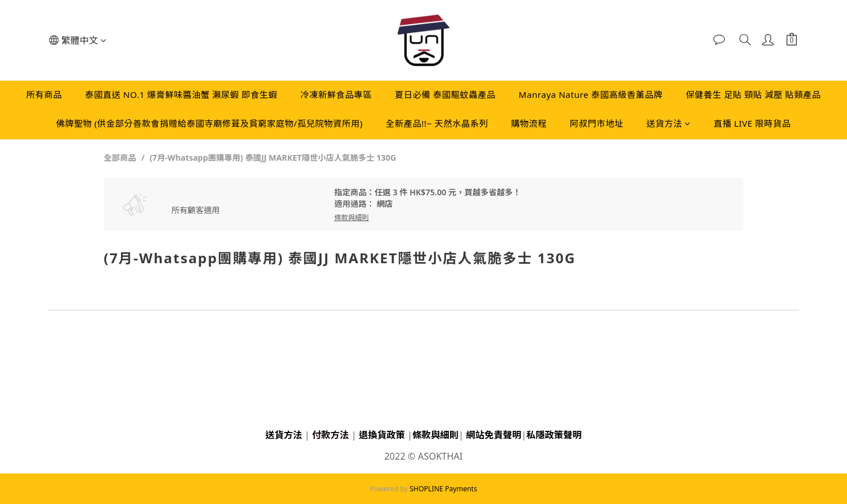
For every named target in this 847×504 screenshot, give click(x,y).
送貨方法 (669, 123)
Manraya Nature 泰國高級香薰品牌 (591, 94)
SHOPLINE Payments (443, 489)
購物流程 (529, 123)
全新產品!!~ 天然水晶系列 (437, 123)
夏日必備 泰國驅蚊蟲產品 (445, 94)
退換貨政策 (382, 435)
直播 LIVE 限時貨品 (753, 123)
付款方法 (331, 435)
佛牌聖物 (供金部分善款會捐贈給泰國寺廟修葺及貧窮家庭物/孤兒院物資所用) (209, 123)
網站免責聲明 (494, 435)
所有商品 (44, 94)
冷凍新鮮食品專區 (336, 94)
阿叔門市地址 (597, 123)
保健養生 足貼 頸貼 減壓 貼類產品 (753, 94)
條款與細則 (436, 435)
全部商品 (120, 158)
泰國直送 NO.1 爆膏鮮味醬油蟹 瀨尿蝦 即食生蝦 (181, 94)
